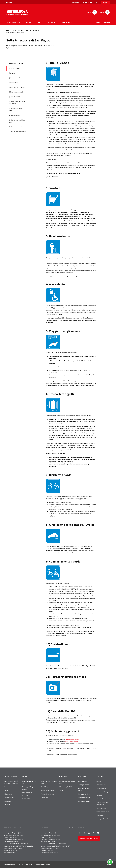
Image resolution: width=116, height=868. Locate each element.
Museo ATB (100, 795)
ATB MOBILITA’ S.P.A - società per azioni (16, 828)
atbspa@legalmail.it (10, 853)
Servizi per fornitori (84, 794)
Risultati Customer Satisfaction (102, 804)
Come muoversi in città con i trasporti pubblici (11, 782)
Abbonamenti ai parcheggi (27, 794)
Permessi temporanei (48, 794)
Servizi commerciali (84, 798)
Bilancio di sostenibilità (104, 799)
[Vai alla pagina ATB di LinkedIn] (86, 2)
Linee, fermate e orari (10, 787)
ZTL (42, 776)
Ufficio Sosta (26, 798)
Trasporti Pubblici (18, 30)
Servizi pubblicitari (84, 801)
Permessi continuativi (48, 790)
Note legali (100, 815)
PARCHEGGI (26, 776)
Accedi (105, 2)
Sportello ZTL (45, 798)
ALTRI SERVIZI (82, 776)
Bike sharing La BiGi (65, 787)
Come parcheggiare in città (29, 782)
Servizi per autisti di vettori (84, 789)
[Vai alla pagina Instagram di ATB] (83, 2)
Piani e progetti (101, 788)
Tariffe (61, 790)
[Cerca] (107, 12)
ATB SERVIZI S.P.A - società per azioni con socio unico (58, 828)
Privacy (21, 865)
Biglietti (6, 790)
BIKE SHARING (64, 776)
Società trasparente (103, 812)
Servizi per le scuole (84, 785)
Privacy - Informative (103, 819)
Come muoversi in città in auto (49, 782)
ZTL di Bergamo (46, 787)
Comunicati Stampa (103, 792)
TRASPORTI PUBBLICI (10, 776)
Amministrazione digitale (43, 865)
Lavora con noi (101, 785)
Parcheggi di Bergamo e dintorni (30, 788)
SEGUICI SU (81, 828)
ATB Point (7, 805)
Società (99, 781)
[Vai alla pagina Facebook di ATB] (81, 2)
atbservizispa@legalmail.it (49, 853)
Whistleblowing (101, 808)
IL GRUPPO (100, 776)
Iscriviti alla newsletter (85, 844)
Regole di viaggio (32, 30)
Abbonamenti (8, 794)
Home (8, 30)
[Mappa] (95, 12)
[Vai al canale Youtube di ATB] (91, 2)
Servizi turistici (83, 781)
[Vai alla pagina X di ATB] (89, 2)
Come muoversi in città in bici (67, 782)
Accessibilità (8, 801)
